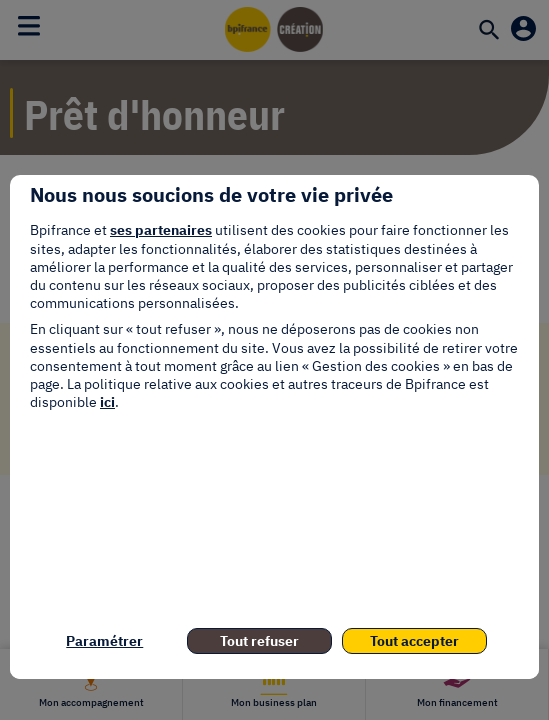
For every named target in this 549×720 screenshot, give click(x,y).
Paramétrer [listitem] (104, 641)
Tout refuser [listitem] (259, 641)
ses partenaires (161, 230)
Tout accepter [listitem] (414, 641)
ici (107, 402)
